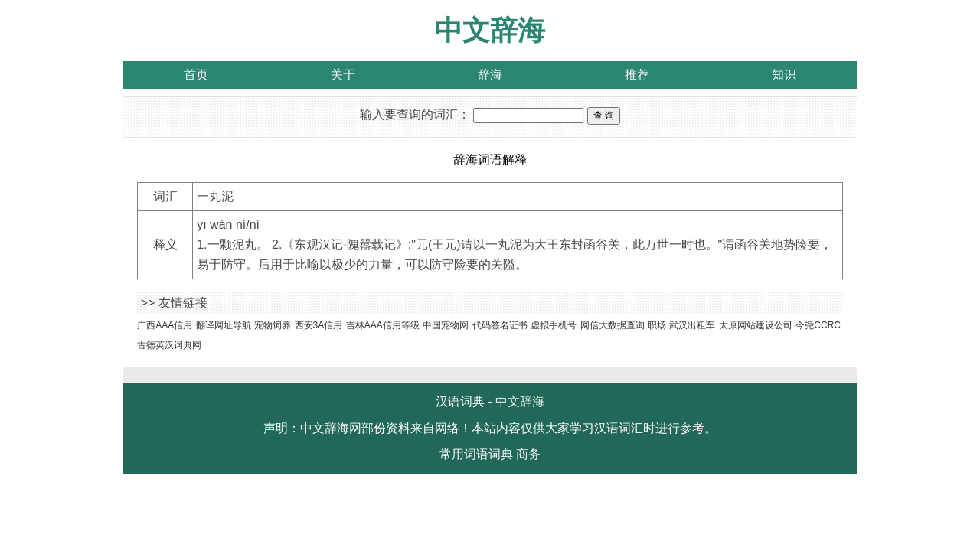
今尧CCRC (818, 325)
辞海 (490, 75)
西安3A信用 (319, 325)
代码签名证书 (500, 325)
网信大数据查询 (612, 325)
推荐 (637, 75)
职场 (657, 325)
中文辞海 (490, 30)
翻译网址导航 (224, 325)
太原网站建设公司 (756, 325)
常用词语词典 (476, 454)
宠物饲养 (273, 325)
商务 (528, 454)
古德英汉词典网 (169, 345)
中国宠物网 (446, 325)
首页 (196, 75)
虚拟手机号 (554, 325)
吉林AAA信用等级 (383, 325)
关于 (343, 75)
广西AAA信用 (165, 325)
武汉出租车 (692, 325)
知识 (784, 75)
